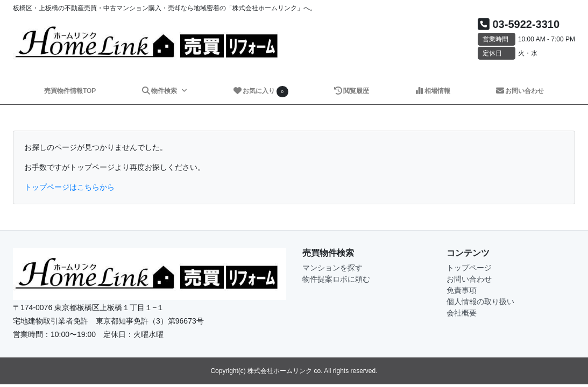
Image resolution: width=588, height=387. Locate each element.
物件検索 (160, 91)
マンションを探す (332, 268)
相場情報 (432, 91)
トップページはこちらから (69, 187)
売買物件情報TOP (70, 91)
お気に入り (260, 92)
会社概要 (462, 313)
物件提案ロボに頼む (336, 279)
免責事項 (462, 290)
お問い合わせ (519, 91)
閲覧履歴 (351, 91)
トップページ (469, 268)
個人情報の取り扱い (480, 302)
